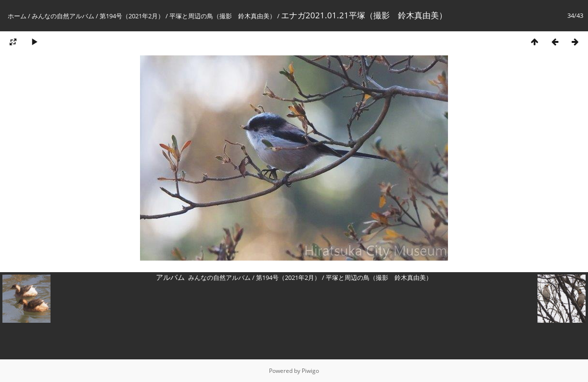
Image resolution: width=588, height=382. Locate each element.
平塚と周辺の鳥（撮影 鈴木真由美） (223, 16)
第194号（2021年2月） (132, 16)
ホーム (17, 16)
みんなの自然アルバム (63, 16)
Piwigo (310, 371)
